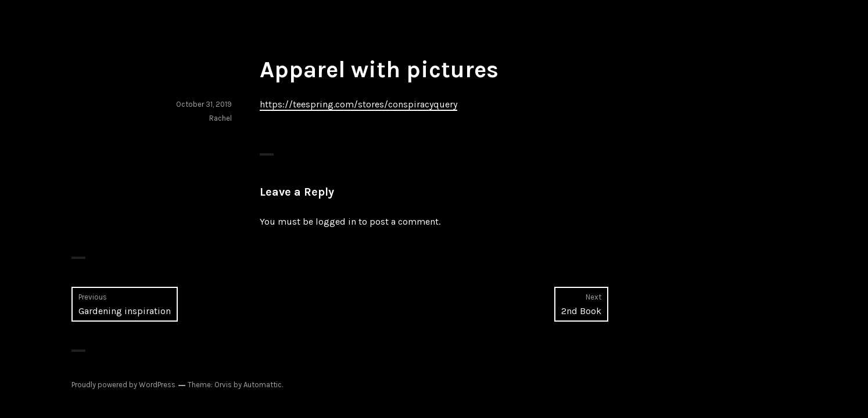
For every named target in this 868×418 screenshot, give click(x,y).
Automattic (263, 385)
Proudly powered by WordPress (123, 385)
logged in (336, 221)
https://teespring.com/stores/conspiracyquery (358, 104)
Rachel (220, 118)
